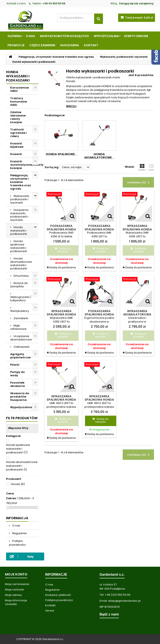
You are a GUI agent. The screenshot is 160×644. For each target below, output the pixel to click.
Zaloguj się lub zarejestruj (136, 3)
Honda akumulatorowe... (99, 156)
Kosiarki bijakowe (17, 145)
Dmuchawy (21, 276)
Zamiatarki (21, 318)
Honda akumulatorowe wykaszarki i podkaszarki (21, 263)
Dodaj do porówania (63, 267)
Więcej (71, 106)
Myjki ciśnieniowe (18, 327)
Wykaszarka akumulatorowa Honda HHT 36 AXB (137, 314)
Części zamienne (42, 45)
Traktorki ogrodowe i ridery (18, 133)
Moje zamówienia (17, 584)
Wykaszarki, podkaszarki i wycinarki (20, 199)
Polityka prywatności (17, 543)
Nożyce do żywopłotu (19, 285)
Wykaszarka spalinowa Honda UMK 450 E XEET (99, 400)
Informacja (17, 518)
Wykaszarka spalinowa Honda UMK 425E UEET (137, 229)
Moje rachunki (14, 590)
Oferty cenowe (136, 36)
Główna (14, 36)
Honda (18, 484)
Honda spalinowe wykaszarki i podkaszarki (19, 246)
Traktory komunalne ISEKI (19, 102)
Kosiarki (16, 154)
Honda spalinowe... (61, 154)
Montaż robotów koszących (64, 36)
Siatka (142, 168)
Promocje (16, 45)
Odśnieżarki (21, 347)
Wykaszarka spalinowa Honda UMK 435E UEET (61, 314)
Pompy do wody (17, 374)
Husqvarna (70, 45)
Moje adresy (13, 595)
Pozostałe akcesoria (17, 384)
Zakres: (11, 498)
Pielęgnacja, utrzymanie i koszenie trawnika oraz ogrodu (21, 182)
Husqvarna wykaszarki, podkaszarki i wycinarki (19, 215)
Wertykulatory (20, 311)
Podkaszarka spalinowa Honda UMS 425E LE (61, 229)
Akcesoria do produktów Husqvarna (20, 397)
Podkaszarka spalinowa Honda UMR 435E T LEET (99, 314)
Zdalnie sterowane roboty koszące (18, 117)
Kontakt (91, 45)
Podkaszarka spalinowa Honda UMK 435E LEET (99, 229)
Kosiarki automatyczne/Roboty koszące (24, 165)
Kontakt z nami (16, 3)
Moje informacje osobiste (16, 602)
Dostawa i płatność (58, 595)
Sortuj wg (52, 167)
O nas (30, 36)
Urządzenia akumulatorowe (21, 338)
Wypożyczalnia (106, 36)
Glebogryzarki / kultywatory (21, 299)
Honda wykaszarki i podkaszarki (19, 231)
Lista (151, 168)
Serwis (50, 611)
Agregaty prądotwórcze (20, 356)
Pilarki (15, 365)
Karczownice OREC (19, 89)
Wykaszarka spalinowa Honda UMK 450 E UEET (61, 400)
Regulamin (19, 533)
